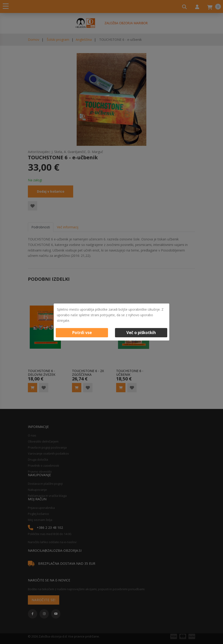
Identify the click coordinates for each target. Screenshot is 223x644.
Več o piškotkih (141, 333)
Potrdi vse (82, 333)
